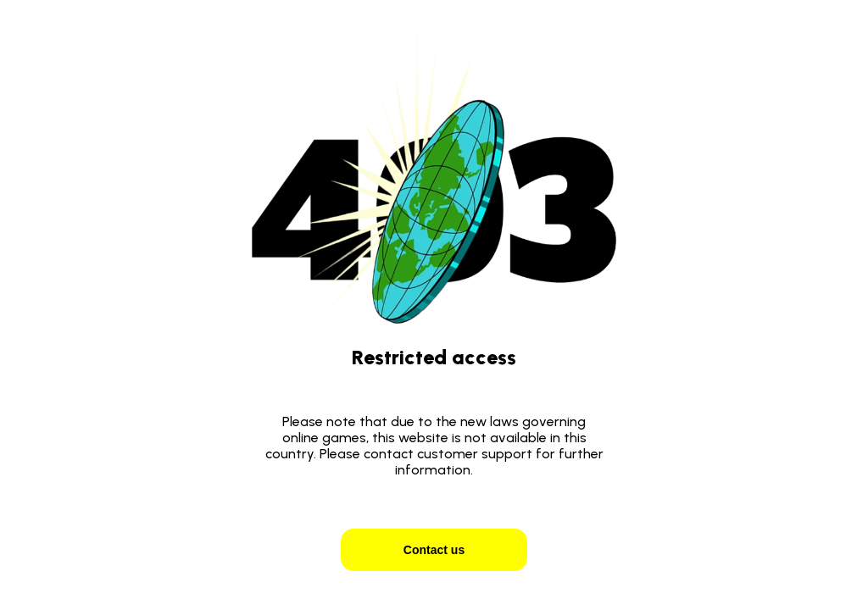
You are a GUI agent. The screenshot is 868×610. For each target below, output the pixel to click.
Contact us (434, 550)
